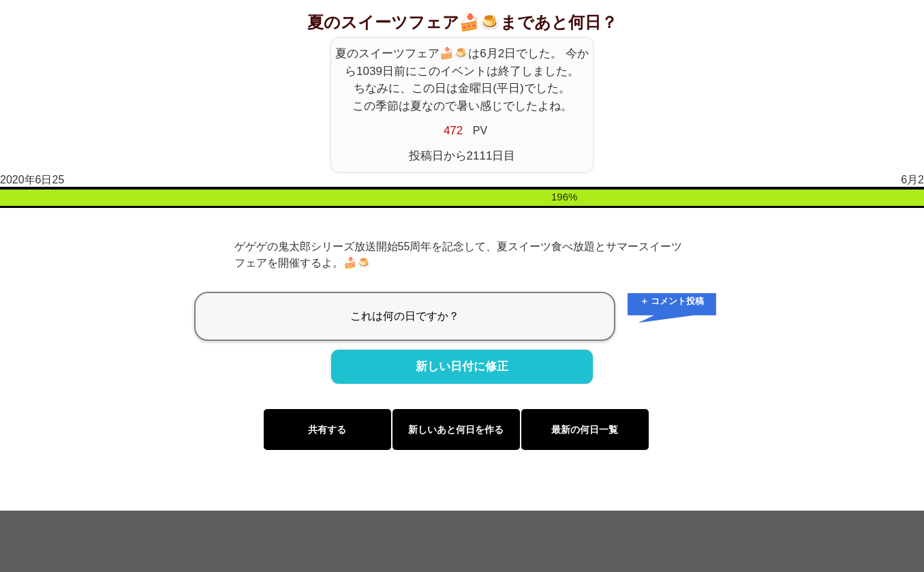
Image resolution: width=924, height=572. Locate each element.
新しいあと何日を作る (456, 430)
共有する (327, 430)
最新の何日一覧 (585, 430)
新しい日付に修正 (462, 367)
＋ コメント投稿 (672, 301)
